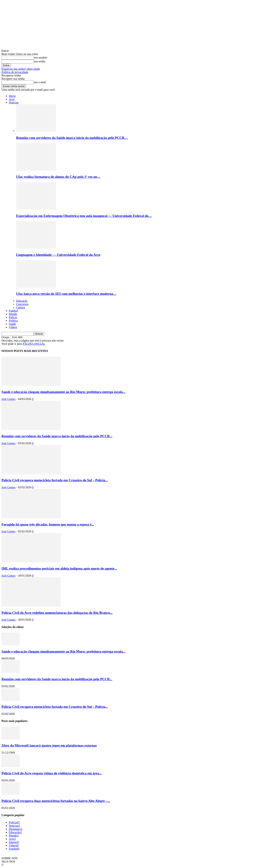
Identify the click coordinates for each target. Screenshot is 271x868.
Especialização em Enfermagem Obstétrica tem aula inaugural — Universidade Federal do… (84, 216)
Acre (12, 99)
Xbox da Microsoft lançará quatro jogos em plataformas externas (49, 745)
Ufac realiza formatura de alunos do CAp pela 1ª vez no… (58, 177)
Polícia (13, 317)
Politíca (13, 321)
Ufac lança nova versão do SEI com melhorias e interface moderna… (66, 294)
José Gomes (9, 399)
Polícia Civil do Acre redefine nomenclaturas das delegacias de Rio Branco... (57, 613)
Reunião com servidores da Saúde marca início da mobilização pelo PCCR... (57, 436)
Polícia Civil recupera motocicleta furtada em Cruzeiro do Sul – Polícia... (55, 480)
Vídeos (13, 327)
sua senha (40, 61)
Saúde (12, 324)
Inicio (12, 96)
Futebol (13, 311)
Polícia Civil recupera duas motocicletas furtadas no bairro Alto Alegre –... (56, 801)
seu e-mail (40, 82)
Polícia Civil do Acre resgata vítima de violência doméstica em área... (52, 773)
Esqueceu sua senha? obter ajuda (21, 69)
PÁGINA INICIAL (34, 344)
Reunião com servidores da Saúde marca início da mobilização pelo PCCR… (72, 138)
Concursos (22, 304)
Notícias (14, 102)
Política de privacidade (15, 72)
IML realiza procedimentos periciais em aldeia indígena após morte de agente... (59, 568)
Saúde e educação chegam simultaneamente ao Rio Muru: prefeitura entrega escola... (63, 392)
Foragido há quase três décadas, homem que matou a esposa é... (48, 524)
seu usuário (40, 57)
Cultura (20, 307)
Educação (22, 301)
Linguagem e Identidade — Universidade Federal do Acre (58, 255)
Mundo (13, 314)
